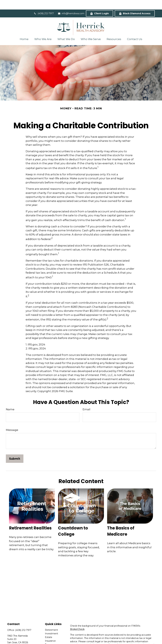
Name (10, 400)
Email (86, 400)
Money (49, 639)
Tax (47, 635)
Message (12, 420)
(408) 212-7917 (44, 4)
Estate (49, 628)
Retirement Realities (30, 519)
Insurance (50, 631)
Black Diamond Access (135, 4)
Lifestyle (50, 642)
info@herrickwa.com (71, 4)
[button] (24, 30)
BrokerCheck (77, 620)
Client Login (100, 4)
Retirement (51, 620)
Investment (51, 624)
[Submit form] (15, 449)
